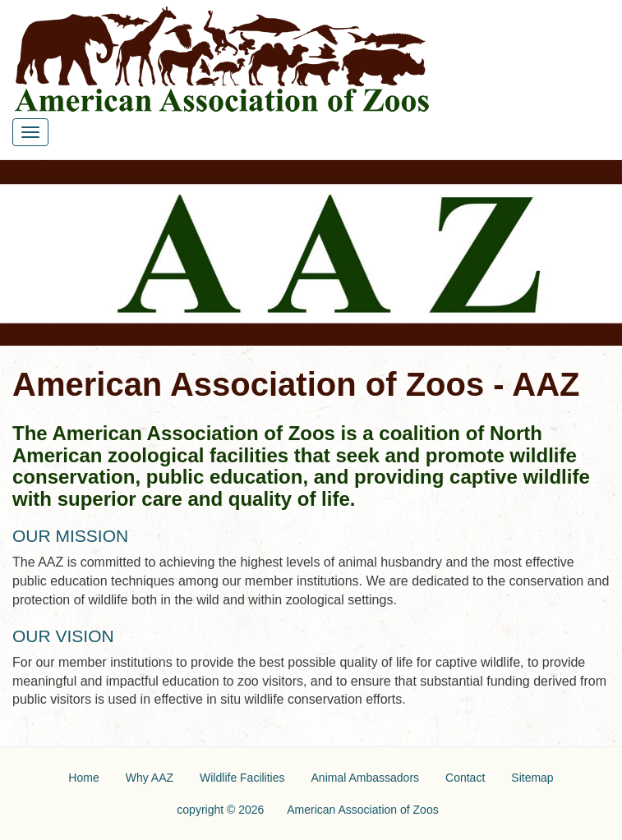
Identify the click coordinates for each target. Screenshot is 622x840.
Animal (366, 778)
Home (83, 778)
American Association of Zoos (362, 810)
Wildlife (242, 778)
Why (150, 778)
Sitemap (532, 778)
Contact (465, 778)
